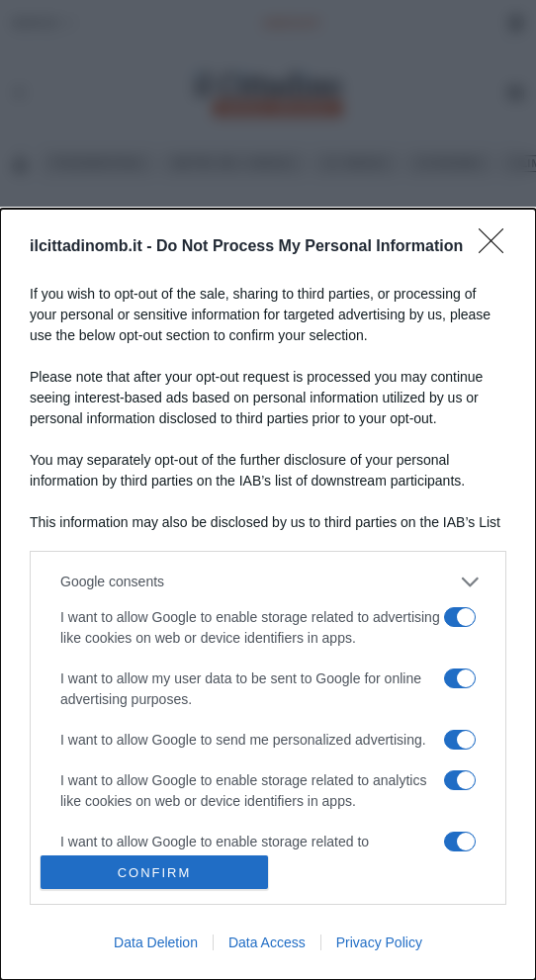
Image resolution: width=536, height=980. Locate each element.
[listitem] (268, 582)
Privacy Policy (379, 942)
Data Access (267, 942)
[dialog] (268, 594)
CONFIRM (155, 872)
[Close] (497, 247)
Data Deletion (156, 942)
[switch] (460, 617)
